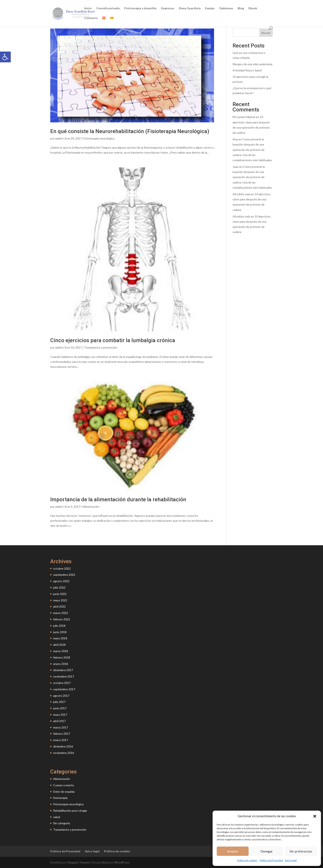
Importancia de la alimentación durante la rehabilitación (118, 499)
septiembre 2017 (64, 689)
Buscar (266, 33)
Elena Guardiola (190, 8)
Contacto (91, 18)
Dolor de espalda (64, 792)
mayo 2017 (60, 715)
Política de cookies (247, 860)
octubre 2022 (62, 568)
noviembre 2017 (64, 676)
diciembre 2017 (63, 670)
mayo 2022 (60, 600)
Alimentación (91, 507)
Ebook (253, 8)
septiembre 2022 (64, 575)
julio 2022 (59, 587)
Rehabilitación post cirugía (70, 811)
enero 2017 (61, 740)
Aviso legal (291, 860)
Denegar (267, 851)
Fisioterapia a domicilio (140, 8)
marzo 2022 (61, 613)
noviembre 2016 (64, 753)
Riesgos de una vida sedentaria (252, 64)
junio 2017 (60, 708)
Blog (241, 8)
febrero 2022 (62, 619)
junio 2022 (60, 594)
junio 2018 (60, 632)
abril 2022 (59, 606)
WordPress (122, 862)
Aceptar (233, 851)
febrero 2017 (62, 734)
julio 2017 (59, 702)
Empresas (168, 8)
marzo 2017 (61, 727)
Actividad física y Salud (247, 70)
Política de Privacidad (271, 860)
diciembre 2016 (63, 746)
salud (57, 817)
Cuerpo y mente (64, 785)
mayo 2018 (60, 638)
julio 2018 (59, 626)
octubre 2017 (62, 683)
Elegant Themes (79, 862)
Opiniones (226, 8)
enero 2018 (61, 664)
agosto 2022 (61, 581)
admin (59, 138)
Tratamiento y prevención (101, 347)
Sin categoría (61, 823)
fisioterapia (60, 798)
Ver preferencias (301, 851)
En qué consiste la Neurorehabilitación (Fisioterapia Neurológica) (130, 131)
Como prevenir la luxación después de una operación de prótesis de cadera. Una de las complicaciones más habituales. (253, 150)
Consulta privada (108, 8)
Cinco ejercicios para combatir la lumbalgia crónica (113, 340)
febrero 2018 (62, 657)
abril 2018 (59, 645)
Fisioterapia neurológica (99, 138)
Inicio (88, 8)
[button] (5, 57)
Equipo (210, 8)
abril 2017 (59, 721)
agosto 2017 (61, 696)
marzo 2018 (61, 651)
